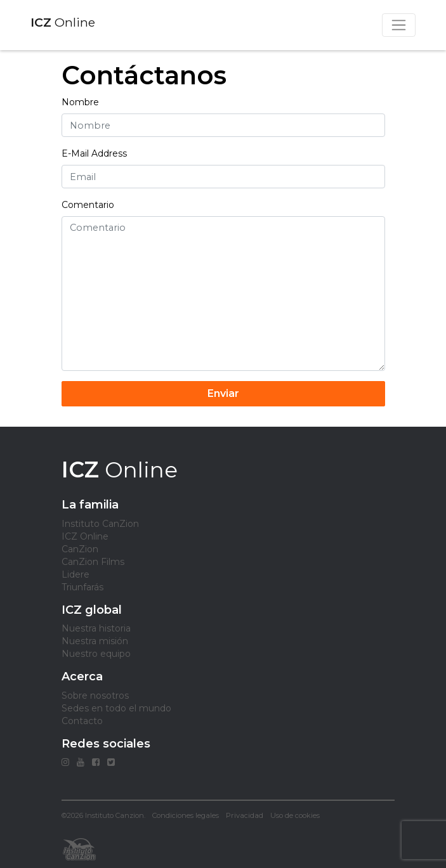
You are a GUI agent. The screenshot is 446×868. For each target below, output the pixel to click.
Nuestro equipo (96, 654)
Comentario (88, 205)
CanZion (80, 549)
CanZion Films (93, 562)
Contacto (82, 721)
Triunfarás (82, 587)
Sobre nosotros (95, 696)
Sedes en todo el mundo (116, 708)
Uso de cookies (295, 815)
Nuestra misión (95, 641)
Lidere (75, 574)
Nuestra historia (96, 628)
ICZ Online (85, 536)
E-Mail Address (94, 153)
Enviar (223, 393)
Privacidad (245, 815)
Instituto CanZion (100, 524)
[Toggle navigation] (399, 25)
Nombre (80, 102)
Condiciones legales (186, 815)
